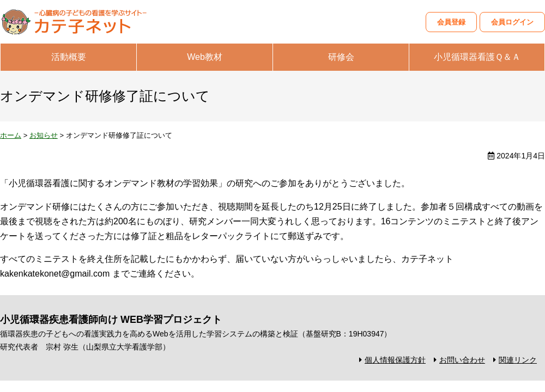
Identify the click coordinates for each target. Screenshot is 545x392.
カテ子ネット (82, 22)
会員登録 (451, 22)
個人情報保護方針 (395, 360)
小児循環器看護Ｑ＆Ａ (477, 57)
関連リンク (518, 360)
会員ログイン (512, 22)
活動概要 (69, 57)
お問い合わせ (462, 360)
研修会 (341, 57)
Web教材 (205, 57)
